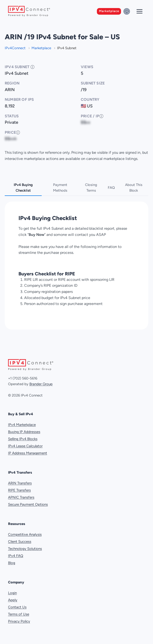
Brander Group (41, 384)
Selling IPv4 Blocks (23, 439)
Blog (12, 563)
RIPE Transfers (19, 490)
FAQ (111, 188)
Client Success (20, 542)
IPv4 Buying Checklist (23, 188)
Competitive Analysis (25, 534)
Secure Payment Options (28, 504)
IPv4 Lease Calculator (25, 446)
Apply (13, 600)
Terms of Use (19, 614)
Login (12, 593)
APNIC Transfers (21, 497)
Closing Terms (91, 188)
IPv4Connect (16, 48)
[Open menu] (139, 11)
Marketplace (109, 11)
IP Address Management (28, 453)
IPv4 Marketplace (22, 425)
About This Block (134, 188)
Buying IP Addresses (24, 432)
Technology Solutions (25, 549)
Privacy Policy (19, 621)
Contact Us (17, 607)
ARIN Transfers (20, 483)
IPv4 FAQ (16, 556)
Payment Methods (60, 188)
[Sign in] (127, 11)
